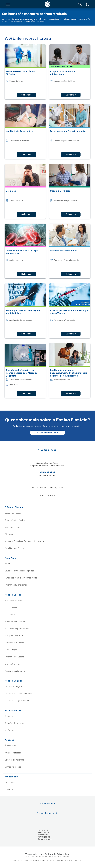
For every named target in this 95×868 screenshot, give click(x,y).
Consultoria (10, 716)
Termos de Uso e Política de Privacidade (47, 854)
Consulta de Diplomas (14, 760)
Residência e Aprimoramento (17, 629)
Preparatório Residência (15, 622)
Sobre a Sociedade (13, 513)
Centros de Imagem (13, 687)
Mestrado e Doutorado (15, 643)
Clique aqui (43, 830)
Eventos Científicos (13, 664)
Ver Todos (9, 730)
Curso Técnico (11, 608)
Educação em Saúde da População (20, 571)
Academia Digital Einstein (16, 671)
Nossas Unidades (12, 527)
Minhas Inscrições (13, 767)
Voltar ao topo (48, 450)
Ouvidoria (9, 789)
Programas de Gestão (14, 657)
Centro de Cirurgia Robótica (17, 701)
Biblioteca (9, 534)
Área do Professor (13, 753)
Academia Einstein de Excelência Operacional (24, 541)
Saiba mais (26, 95)
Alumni (8, 564)
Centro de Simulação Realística (18, 694)
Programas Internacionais (16, 585)
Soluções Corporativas (15, 723)
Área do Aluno (11, 746)
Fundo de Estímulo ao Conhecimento (21, 578)
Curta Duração (11, 650)
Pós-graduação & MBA (15, 636)
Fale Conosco (11, 782)
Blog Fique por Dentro (14, 548)
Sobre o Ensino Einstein (15, 520)
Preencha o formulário (48, 433)
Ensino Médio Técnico (14, 601)
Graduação (10, 615)
